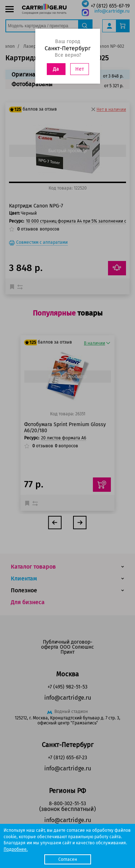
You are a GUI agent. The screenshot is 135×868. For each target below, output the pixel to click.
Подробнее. (16, 849)
